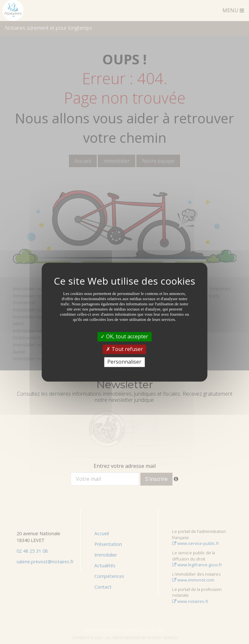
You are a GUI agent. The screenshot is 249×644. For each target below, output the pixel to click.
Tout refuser (124, 349)
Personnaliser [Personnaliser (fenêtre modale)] (124, 362)
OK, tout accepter (124, 336)
